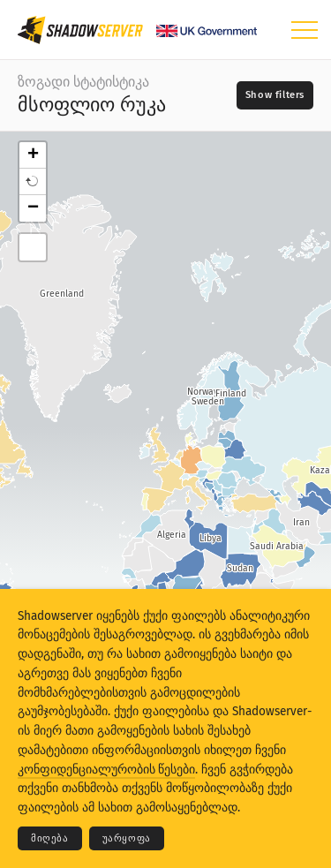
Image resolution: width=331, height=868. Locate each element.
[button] (33, 182)
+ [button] (33, 155)
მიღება (50, 838)
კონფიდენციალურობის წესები (106, 770)
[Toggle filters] (275, 95)
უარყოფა (127, 838)
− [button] (33, 208)
